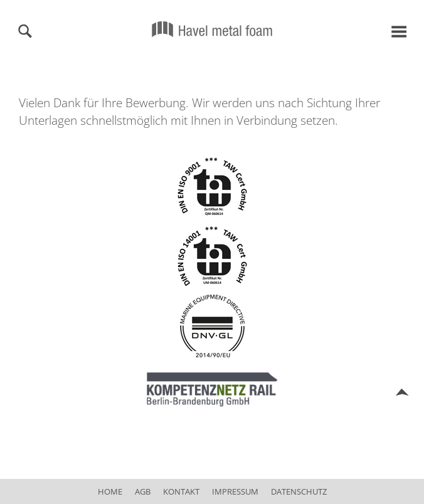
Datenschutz (299, 491)
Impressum (235, 491)
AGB (143, 491)
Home (110, 491)
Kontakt (181, 491)
